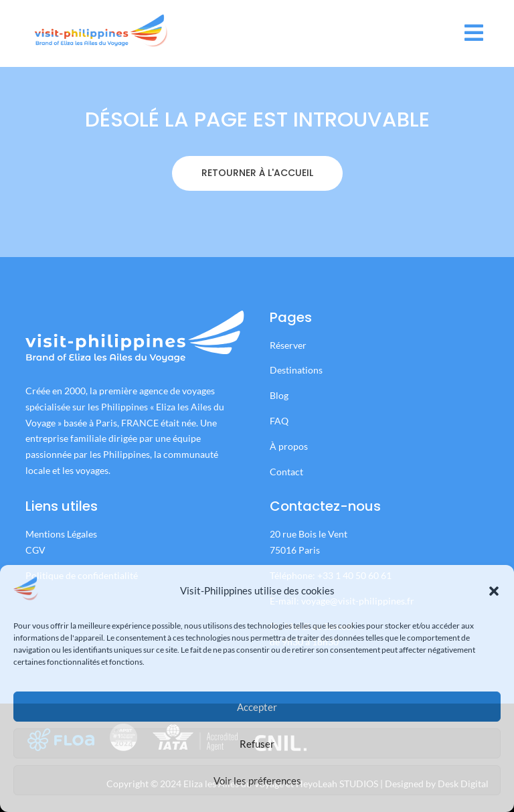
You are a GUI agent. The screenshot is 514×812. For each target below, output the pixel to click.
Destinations (296, 370)
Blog (279, 395)
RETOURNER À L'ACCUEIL (257, 193)
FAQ (279, 421)
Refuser (257, 744)
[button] (494, 591)
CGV (35, 550)
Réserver (289, 345)
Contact (286, 472)
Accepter (257, 707)
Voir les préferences (257, 781)
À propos (289, 446)
